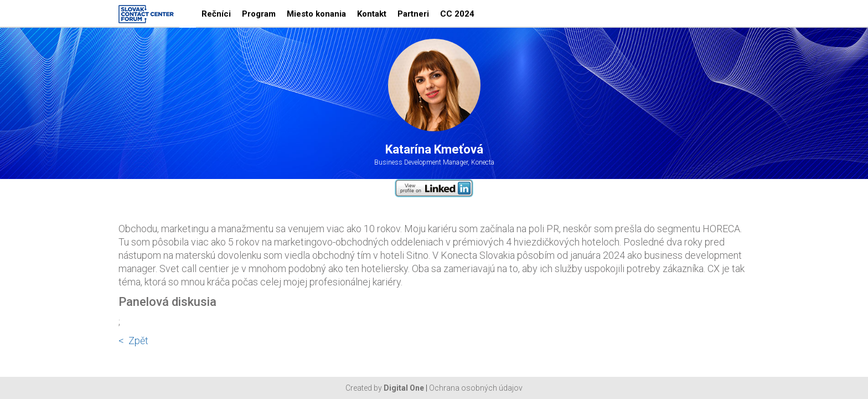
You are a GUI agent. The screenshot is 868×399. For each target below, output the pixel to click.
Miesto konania (316, 14)
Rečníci (216, 14)
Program (259, 14)
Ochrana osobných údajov (476, 388)
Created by (385, 388)
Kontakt (372, 14)
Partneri (413, 14)
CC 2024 (457, 14)
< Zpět (133, 341)
